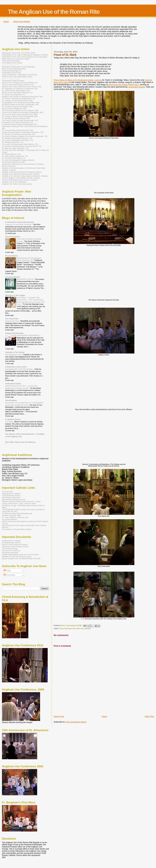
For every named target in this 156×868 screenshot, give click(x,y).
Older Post (149, 716)
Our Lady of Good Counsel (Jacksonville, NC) (20, 120)
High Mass (68, 629)
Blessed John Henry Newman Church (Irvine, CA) (22, 87)
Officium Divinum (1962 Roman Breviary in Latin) (21, 501)
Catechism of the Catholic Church (15, 547)
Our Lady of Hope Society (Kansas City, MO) (20, 114)
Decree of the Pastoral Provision (15, 545)
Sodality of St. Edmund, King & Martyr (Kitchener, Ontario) (25, 176)
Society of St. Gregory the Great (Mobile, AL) (20, 83)
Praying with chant (12, 321)
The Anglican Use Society (12, 63)
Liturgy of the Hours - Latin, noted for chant (19, 503)
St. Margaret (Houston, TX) (13, 142)
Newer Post (59, 716)
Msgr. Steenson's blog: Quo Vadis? (16, 59)
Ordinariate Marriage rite (12, 71)
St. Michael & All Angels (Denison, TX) (17, 138)
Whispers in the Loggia (15, 295)
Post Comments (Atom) (76, 722)
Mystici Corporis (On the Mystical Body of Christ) (21, 558)
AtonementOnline (13, 277)
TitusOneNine (11, 400)
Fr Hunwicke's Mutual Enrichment (19, 222)
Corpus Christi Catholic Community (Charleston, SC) (23, 132)
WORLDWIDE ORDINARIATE (28, 335)
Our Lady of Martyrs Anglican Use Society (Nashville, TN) (25, 136)
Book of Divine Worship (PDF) (14, 69)
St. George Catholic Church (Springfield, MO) (20, 116)
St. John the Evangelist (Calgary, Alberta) (18, 160)
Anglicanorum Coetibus (11, 494)
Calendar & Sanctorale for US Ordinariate (18, 67)
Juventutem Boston (137, 87)
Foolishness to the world (16, 367)
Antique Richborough (14, 333)
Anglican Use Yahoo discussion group (17, 184)
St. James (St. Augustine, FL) (14, 94)
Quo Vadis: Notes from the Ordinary (20, 442)
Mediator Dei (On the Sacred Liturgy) (17, 556)
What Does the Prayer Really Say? (124, 85)
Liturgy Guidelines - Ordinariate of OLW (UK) (20, 75)
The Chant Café (12, 319)
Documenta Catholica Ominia (14, 499)
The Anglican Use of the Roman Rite (54, 12)
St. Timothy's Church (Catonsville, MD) (17, 106)
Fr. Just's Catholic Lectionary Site (15, 517)
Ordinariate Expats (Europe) (13, 81)
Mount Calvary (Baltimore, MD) (14, 108)
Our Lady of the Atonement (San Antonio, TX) (20, 144)
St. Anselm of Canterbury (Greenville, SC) (19, 134)
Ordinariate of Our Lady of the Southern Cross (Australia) (25, 57)
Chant (61, 629)
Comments (9, 575)
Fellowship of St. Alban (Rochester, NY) (18, 122)
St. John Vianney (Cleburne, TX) (15, 156)
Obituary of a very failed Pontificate (19, 224)
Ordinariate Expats (13, 384)
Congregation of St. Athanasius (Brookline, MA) (21, 102)
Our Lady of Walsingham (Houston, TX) (18, 140)
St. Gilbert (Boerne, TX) (11, 154)
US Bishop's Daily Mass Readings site (17, 513)
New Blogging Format (14, 355)
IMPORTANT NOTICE (26, 279)
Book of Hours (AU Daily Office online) (17, 77)
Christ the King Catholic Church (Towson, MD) (20, 110)
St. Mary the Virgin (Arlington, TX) (15, 148)
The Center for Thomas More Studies (17, 529)
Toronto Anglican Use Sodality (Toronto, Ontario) (21, 178)
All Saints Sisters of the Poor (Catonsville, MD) (20, 104)
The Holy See (7, 492)
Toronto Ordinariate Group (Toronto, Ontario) (20, 180)
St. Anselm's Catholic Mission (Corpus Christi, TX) (22, 146)
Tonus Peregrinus (13, 237)
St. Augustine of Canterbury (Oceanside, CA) (20, 89)
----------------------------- (11, 79)
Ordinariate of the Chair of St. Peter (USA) (19, 53)
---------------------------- (10, 65)
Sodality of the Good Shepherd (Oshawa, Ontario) (22, 172)
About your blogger (22, 21)
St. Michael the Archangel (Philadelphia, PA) (19, 124)
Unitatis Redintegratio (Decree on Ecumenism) (20, 554)
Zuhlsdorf (87, 629)
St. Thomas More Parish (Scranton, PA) (18, 130)
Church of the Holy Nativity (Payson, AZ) (18, 85)
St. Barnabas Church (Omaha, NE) (16, 118)
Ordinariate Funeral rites (12, 73)
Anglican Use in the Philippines (14, 182)
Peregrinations (11, 256)
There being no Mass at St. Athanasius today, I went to (78, 80)
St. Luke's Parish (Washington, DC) (16, 91)
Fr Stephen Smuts (13, 419)
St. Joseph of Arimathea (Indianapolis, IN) (18, 98)
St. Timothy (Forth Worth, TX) (14, 158)
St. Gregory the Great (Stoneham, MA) (17, 100)
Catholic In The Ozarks (15, 352)
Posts (7, 571)
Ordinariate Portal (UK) (11, 497)
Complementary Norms (11, 495)
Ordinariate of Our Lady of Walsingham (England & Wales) (25, 55)
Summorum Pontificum (11, 550)
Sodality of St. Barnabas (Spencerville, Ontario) (21, 174)
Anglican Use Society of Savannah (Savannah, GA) (22, 96)
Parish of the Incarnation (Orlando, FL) (17, 92)
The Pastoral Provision (11, 61)
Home (6, 21)
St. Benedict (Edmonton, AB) (13, 162)
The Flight (9, 422)
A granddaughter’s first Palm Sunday (19, 369)
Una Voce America (9, 519)
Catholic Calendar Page (11, 515)
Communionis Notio (10, 548)
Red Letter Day (78, 629)
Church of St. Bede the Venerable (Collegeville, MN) (23, 112)
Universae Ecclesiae (10, 552)
